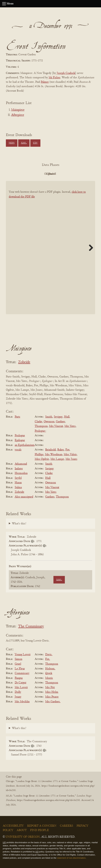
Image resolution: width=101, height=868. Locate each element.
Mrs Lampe (57, 459)
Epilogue (20, 440)
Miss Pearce (52, 697)
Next (90, 248)
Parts (17, 417)
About (22, 830)
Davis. (49, 655)
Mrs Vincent (56, 426)
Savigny (49, 469)
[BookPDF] (50, 248)
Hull (67, 417)
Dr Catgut (20, 683)
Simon (18, 659)
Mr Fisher (54, 78)
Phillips (39, 455)
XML (24, 143)
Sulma (18, 487)
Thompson (41, 426)
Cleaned (60, 174)
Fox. (48, 659)
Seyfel (18, 478)
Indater (19, 469)
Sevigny (58, 417)
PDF (19, 174)
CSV (35, 143)
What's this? (19, 524)
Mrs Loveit (21, 687)
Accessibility (13, 826)
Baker (61, 450)
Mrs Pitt (50, 687)
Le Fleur (20, 669)
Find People (39, 830)
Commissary (22, 673)
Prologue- (40, 431)
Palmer (45, 82)
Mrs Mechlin (22, 702)
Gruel (18, 664)
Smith (49, 417)
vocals (18, 450)
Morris (49, 678)
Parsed (80, 174)
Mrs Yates (70, 426)
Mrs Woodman (54, 455)
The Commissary (31, 627)
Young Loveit (23, 655)
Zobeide (24, 362)
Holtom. (50, 669)
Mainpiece (18, 110)
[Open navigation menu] (4, 4)
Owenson (49, 422)
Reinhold (50, 450)
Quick (49, 673)
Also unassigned (24, 497)
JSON (12, 143)
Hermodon (21, 473)
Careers (66, 826)
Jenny (18, 697)
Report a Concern (42, 826)
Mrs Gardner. (53, 702)
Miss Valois (70, 455)
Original (40, 174)
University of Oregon (23, 837)
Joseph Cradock (66, 73)
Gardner (60, 422)
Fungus (19, 678)
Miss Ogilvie (42, 459)
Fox (67, 450)
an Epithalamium (25, 445)
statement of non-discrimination (71, 858)
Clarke (38, 422)
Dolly (18, 692)
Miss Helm (52, 692)
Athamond (21, 464)
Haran (18, 483)
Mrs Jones (71, 459)
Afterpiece (18, 115)
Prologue (20, 436)
